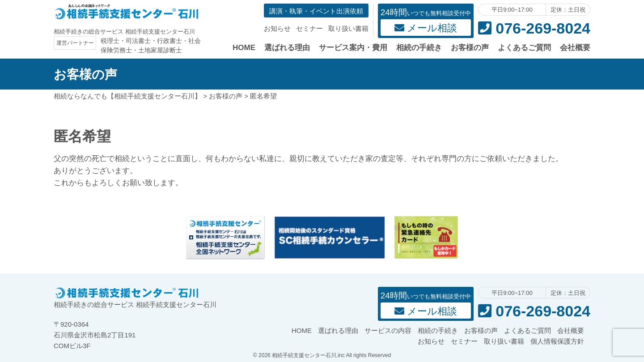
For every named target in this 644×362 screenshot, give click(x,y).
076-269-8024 (534, 28)
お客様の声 (470, 48)
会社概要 (575, 48)
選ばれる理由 (287, 48)
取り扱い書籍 (348, 28)
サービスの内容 (388, 330)
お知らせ (277, 28)
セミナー (309, 28)
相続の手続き (419, 48)
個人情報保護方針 (557, 341)
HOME (244, 48)
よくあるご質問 (524, 48)
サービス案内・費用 (353, 48)
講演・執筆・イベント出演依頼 (316, 11)
